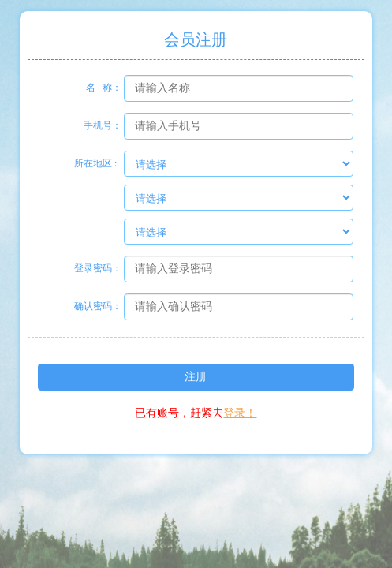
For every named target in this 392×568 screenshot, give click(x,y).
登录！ (240, 413)
